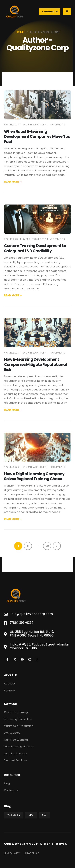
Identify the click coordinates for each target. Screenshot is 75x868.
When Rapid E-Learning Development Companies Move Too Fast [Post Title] (37, 137)
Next (57, 546)
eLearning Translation (18, 719)
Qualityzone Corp (36, 125)
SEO (44, 815)
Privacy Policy (12, 853)
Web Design (14, 815)
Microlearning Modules (19, 746)
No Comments (57, 125)
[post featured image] (37, 105)
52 (47, 546)
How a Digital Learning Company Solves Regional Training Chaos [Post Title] (34, 476)
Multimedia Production (19, 726)
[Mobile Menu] (67, 12)
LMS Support (12, 733)
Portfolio (9, 691)
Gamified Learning (16, 740)
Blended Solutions (16, 760)
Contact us (11, 790)
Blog (7, 783)
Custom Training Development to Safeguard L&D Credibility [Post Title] (35, 248)
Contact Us (50, 11)
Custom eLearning (16, 712)
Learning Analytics (16, 753)
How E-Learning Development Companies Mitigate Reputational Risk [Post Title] (35, 364)
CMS (31, 815)
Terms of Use (31, 853)
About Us (10, 684)
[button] (13, 182)
